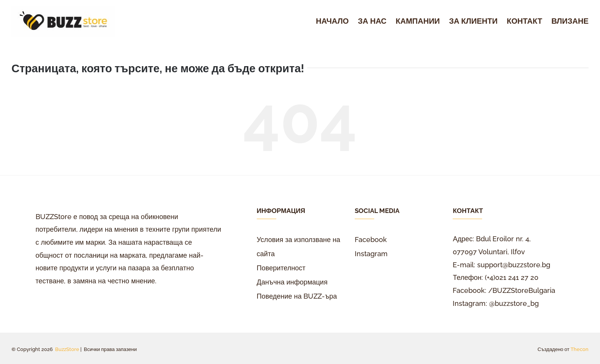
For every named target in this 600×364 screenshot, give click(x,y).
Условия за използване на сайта (298, 247)
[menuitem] (337, 21)
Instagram (371, 254)
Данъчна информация (292, 282)
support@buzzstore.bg (514, 265)
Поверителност (281, 268)
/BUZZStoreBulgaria (522, 290)
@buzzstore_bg (514, 303)
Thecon (580, 349)
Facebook (371, 240)
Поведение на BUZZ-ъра (297, 296)
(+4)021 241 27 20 (512, 277)
